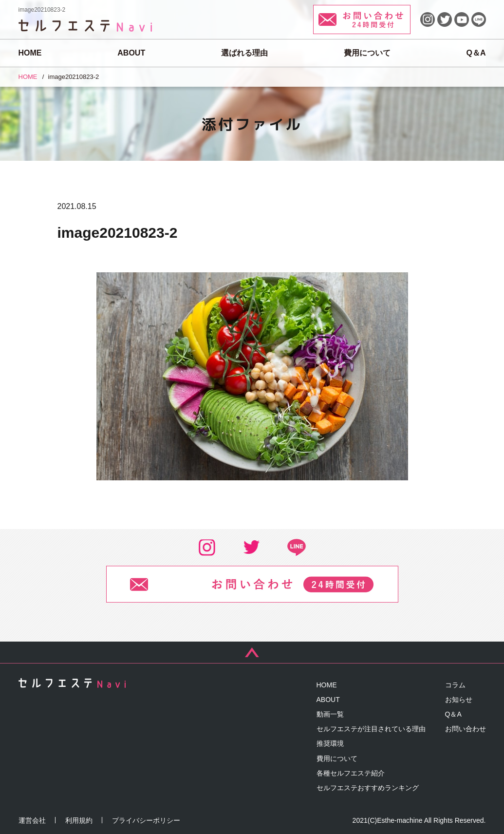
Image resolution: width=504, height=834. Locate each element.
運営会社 (32, 820)
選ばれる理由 (244, 53)
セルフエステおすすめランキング (368, 788)
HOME (30, 53)
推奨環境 (330, 743)
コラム (455, 685)
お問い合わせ (466, 729)
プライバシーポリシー (146, 820)
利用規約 (79, 820)
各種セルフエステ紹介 (351, 773)
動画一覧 (330, 714)
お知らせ (459, 700)
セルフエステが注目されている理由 (371, 729)
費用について (367, 53)
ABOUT (131, 53)
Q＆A (476, 53)
